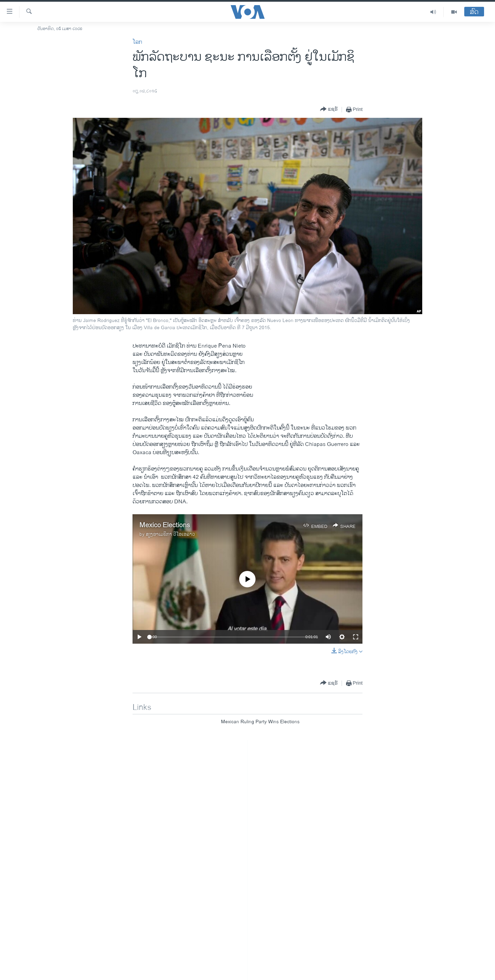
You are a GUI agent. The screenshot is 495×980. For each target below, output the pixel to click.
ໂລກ (137, 42)
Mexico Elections (165, 525)
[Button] (329, 109)
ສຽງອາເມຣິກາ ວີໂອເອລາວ (170, 534)
